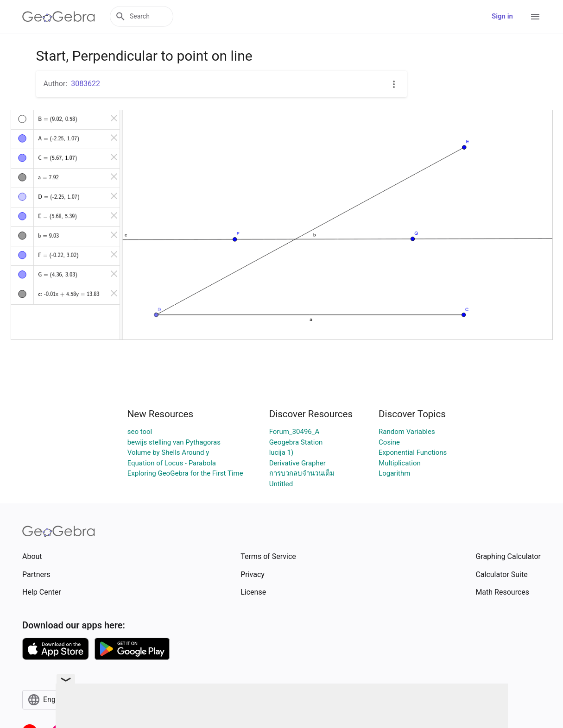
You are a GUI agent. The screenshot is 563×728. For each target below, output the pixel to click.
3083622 (85, 84)
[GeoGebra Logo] (59, 17)
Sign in (502, 16)
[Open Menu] (535, 17)
